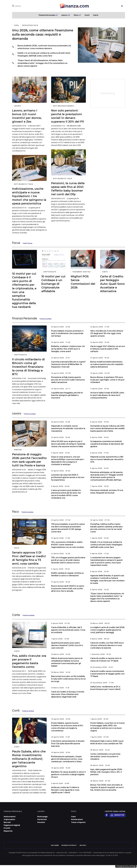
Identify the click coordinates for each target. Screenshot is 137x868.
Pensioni (18, 450)
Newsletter (117, 815)
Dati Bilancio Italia (24, 184)
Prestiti (7, 828)
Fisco (76, 15)
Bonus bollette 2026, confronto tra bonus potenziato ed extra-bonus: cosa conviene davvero (44, 47)
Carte (96, 15)
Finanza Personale (47, 15)
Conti (87, 15)
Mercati (7, 822)
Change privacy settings (126, 866)
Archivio (83, 845)
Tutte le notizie (45, 319)
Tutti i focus (27, 243)
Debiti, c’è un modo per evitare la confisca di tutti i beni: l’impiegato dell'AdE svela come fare (44, 54)
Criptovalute (50, 272)
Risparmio (8, 831)
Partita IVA (42, 819)
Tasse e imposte (78, 822)
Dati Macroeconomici (64, 106)
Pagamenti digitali (82, 272)
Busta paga (42, 817)
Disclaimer (55, 845)
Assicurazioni (10, 817)
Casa (16, 25)
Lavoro (64, 15)
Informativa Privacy (69, 845)
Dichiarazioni (77, 819)
